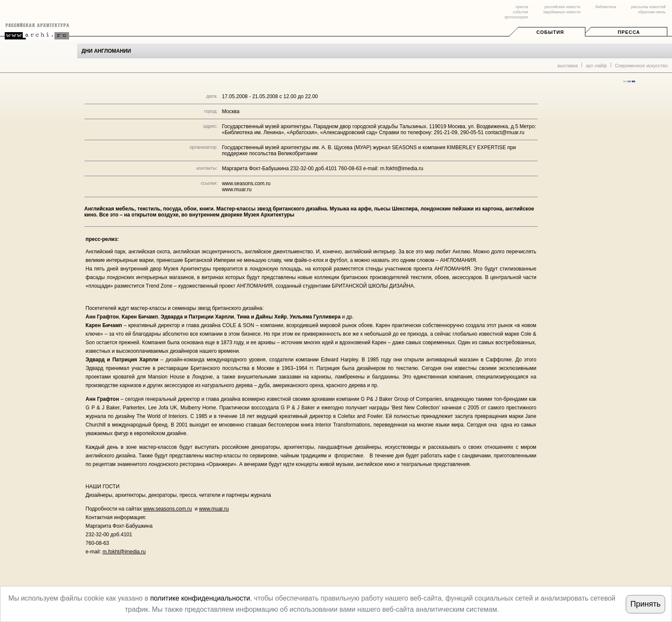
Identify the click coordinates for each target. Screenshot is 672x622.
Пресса (629, 32)
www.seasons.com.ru (246, 183)
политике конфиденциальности (200, 598)
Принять (645, 604)
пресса (522, 7)
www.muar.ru (237, 189)
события (520, 12)
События (550, 32)
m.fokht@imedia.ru (124, 552)
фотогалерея (516, 17)
